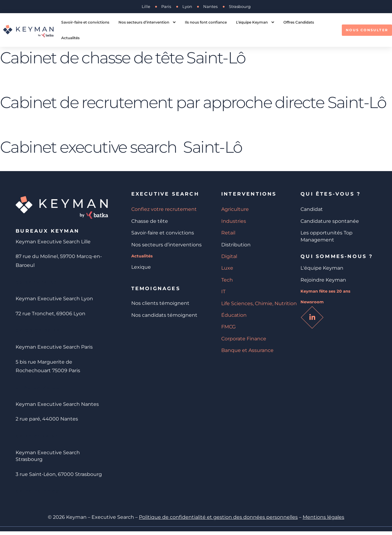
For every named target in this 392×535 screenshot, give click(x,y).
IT (223, 292)
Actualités (142, 256)
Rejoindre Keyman (323, 280)
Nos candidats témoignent (164, 315)
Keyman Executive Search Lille (53, 242)
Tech (227, 280)
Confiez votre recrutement (164, 209)
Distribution (236, 245)
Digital (229, 256)
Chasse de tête (150, 221)
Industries (234, 221)
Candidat (312, 209)
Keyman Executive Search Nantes (57, 406)
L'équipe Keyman (322, 268)
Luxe (227, 268)
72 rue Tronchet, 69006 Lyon (50, 314)
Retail (228, 233)
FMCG (228, 327)
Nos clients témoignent (160, 303)
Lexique (141, 267)
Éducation (234, 315)
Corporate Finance (244, 339)
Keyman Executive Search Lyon (54, 299)
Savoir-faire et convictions (163, 233)
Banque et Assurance (247, 350)
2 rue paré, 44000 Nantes (47, 421)
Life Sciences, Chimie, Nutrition (259, 303)
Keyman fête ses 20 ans (325, 291)
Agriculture (235, 209)
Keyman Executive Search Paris (54, 348)
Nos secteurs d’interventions (166, 245)
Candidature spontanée (330, 221)
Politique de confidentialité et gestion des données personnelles (218, 521)
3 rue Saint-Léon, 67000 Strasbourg (59, 477)
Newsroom (312, 302)
